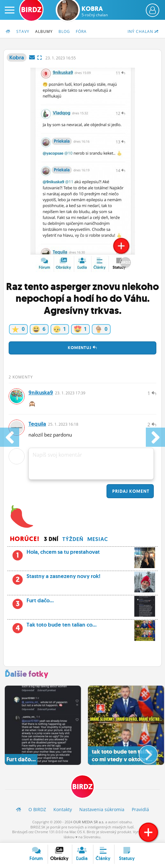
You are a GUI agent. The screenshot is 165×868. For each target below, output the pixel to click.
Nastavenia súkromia (102, 809)
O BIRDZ (37, 809)
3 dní (51, 539)
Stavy (23, 31)
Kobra (95, 11)
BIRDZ (82, 787)
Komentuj (82, 348)
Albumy (44, 31)
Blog (64, 31)
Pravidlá (140, 809)
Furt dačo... (82, 602)
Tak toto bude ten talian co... (82, 627)
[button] (143, 752)
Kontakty (63, 809)
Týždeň (73, 539)
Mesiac (98, 539)
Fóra (81, 31)
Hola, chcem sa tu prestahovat (82, 554)
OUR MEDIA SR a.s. (89, 822)
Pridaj (130, 491)
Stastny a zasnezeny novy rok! (82, 578)
